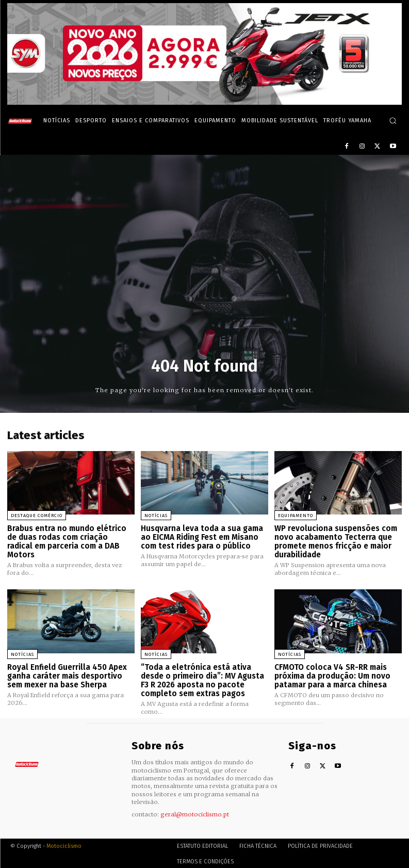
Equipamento (296, 516)
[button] (393, 120)
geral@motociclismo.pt (195, 812)
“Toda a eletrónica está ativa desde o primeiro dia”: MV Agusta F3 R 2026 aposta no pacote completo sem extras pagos (202, 679)
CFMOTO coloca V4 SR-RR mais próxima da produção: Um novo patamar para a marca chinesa (332, 675)
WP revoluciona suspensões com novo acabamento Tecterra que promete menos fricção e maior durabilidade (336, 541)
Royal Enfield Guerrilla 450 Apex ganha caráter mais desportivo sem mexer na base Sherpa (67, 675)
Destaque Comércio (37, 516)
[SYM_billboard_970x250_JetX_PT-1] (204, 102)
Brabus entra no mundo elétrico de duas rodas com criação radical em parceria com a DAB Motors (67, 541)
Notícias (156, 516)
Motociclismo (64, 845)
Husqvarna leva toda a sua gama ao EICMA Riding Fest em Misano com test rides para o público (202, 537)
